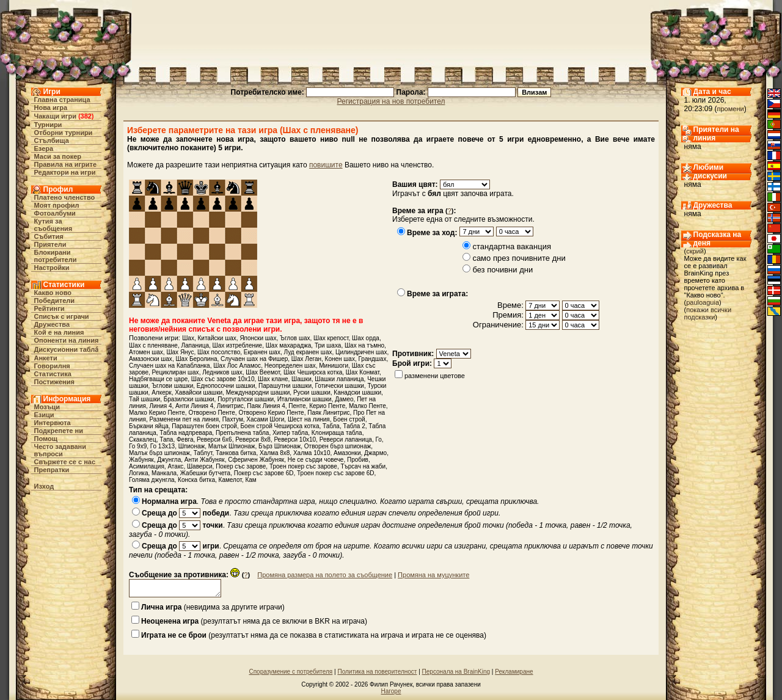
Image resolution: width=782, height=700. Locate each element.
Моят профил (57, 205)
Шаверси (200, 466)
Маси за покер (58, 156)
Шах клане (273, 379)
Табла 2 (354, 426)
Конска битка (196, 480)
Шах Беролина (196, 359)
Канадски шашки (357, 392)
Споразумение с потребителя (291, 672)
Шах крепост (331, 338)
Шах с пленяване (153, 345)
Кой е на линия (59, 332)
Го (378, 439)
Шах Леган (306, 359)
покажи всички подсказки (708, 313)
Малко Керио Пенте (157, 413)
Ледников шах (222, 372)
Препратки (52, 470)
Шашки (301, 379)
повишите (326, 165)
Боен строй (349, 419)
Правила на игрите (66, 164)
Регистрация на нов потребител (391, 101)
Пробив (358, 460)
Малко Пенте (367, 406)
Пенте (297, 406)
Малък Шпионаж (232, 446)
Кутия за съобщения (53, 225)
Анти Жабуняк (205, 460)
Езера (44, 148)
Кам (250, 480)
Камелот (230, 480)
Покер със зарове (241, 466)
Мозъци (47, 407)
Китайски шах (217, 338)
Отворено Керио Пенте (271, 413)
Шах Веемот (263, 372)
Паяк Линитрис (328, 413)
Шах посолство (219, 352)
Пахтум (233, 419)
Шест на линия (309, 419)
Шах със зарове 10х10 (223, 379)
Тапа (166, 439)
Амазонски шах (151, 359)
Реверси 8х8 (253, 439)
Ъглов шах (295, 338)
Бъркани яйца (149, 426)
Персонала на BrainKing (456, 672)
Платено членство (65, 197)
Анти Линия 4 (194, 406)
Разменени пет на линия (185, 419)
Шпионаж (192, 446)
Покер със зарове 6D (264, 473)
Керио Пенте (327, 406)
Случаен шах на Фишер (254, 359)
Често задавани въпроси (60, 450)
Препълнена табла (242, 433)
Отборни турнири (64, 133)
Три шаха (328, 345)
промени (731, 109)
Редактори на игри (65, 172)
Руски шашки (312, 392)
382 (86, 116)
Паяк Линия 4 (266, 406)
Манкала (164, 473)
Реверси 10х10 (295, 439)
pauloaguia (703, 302)
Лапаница (195, 345)
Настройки (52, 268)
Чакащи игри (55, 116)
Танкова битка (236, 453)
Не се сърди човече (316, 460)
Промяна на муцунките (433, 575)
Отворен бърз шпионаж (338, 446)
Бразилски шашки (189, 399)
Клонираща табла (337, 433)
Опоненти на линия (67, 340)
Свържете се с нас (65, 462)
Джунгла (169, 460)
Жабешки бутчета (205, 473)
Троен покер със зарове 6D (336, 473)
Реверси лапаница (346, 439)
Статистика (53, 374)
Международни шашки (258, 392)
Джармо (375, 453)
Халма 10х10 (312, 453)
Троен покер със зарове (303, 466)
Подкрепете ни (59, 431)
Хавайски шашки (199, 392)
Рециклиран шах (176, 372)
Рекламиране (514, 672)
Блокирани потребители (56, 256)
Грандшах (372, 359)
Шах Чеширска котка (313, 372)
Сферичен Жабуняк (256, 460)
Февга (185, 439)
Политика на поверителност (377, 672)
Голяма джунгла (152, 480)
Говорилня (52, 366)
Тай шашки (144, 399)
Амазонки (347, 453)
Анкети (46, 358)
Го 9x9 (138, 446)
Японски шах (258, 338)
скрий (695, 251)
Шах (188, 338)
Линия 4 (161, 406)
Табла (331, 426)
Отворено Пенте (211, 413)
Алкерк (162, 392)
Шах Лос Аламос (237, 366)
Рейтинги (49, 308)
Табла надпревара (186, 433)
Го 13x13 (163, 446)
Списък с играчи (62, 316)
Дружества (52, 324)
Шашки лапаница (339, 379)
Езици (44, 415)
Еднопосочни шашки (226, 386)
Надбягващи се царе (158, 379)
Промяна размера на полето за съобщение (325, 575)
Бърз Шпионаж (280, 446)
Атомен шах (146, 352)
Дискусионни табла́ (67, 349)
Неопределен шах (290, 366)
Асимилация (147, 466)
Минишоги (334, 366)
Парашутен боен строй (204, 426)
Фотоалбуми (55, 213)
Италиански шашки (305, 399)
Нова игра (51, 108)
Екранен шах (262, 352)
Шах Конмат (363, 372)
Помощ (46, 439)
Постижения (54, 382)
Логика (139, 473)
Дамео (344, 399)
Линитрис (230, 406)
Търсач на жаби (363, 466)
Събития (49, 236)
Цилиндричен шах (361, 352)
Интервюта (53, 423)
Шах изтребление (238, 345)
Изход (44, 486)
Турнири (48, 125)
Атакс (175, 466)
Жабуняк (141, 460)
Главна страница (62, 100)
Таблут (203, 453)
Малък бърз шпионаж (159, 453)
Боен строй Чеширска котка (280, 426)
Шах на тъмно (364, 345)
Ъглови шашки (172, 386)
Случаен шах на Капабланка (170, 366)
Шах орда (366, 338)
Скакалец (143, 439)
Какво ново (53, 293)
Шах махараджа (289, 345)
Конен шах (340, 359)
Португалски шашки (246, 399)
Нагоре (391, 691)
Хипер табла (290, 433)
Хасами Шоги (265, 419)
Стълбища (52, 140)
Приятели (50, 244)
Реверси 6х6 (214, 439)
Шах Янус (180, 352)
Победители (55, 301)
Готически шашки (340, 386)
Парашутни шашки (285, 386)
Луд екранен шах (308, 352)
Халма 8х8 (275, 453)
